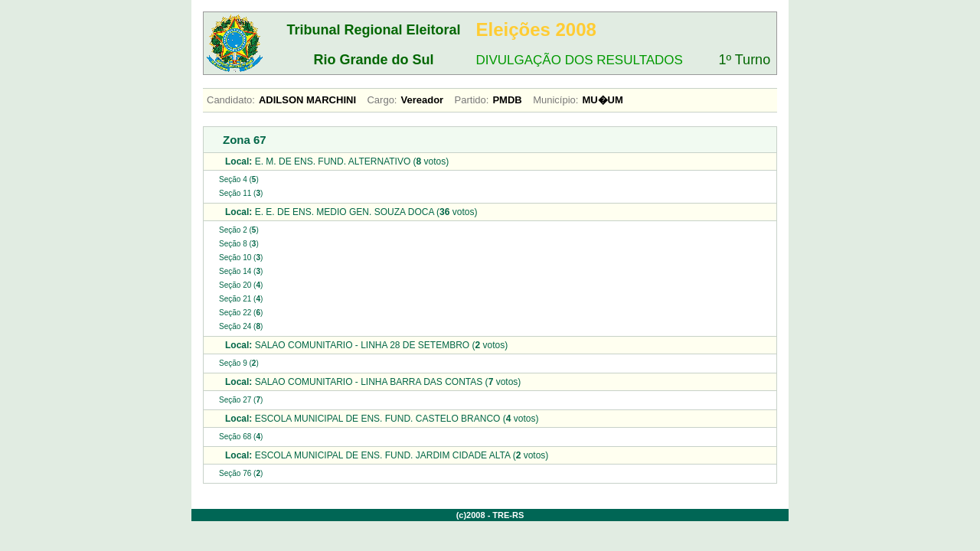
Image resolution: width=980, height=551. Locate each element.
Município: (555, 100)
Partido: (472, 100)
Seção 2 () (239, 230)
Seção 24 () (241, 326)
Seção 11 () (241, 193)
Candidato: (231, 100)
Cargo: (382, 100)
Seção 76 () (241, 473)
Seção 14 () (241, 271)
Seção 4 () (239, 179)
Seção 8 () (239, 244)
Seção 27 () (241, 400)
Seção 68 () (241, 437)
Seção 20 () (241, 285)
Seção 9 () (239, 363)
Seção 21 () (241, 299)
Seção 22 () (241, 313)
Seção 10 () (241, 258)
